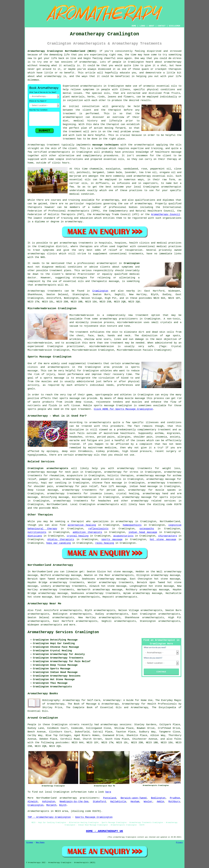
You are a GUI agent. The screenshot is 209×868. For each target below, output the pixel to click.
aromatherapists (91, 86)
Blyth (63, 805)
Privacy (179, 843)
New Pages (40, 843)
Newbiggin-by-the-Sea (74, 802)
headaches (76, 437)
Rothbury (174, 802)
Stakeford (99, 802)
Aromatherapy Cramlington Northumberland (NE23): (62, 51)
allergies (124, 437)
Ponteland (110, 798)
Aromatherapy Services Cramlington (63, 632)
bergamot (98, 172)
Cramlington (132, 263)
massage (176, 152)
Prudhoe (175, 798)
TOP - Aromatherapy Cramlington (49, 817)
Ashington (49, 802)
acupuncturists (123, 536)
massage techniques (105, 145)
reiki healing (105, 543)
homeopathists (132, 525)
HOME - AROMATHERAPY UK (104, 831)
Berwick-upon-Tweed (134, 798)
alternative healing (82, 525)
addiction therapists (87, 532)
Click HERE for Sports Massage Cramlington (123, 409)
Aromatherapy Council (165, 214)
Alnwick (33, 802)
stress (90, 437)
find (38, 610)
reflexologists (98, 529)
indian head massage (143, 532)
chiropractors (168, 536)
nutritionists (37, 532)
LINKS (142, 26)
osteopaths (147, 529)
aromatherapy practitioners (79, 798)
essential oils (167, 86)
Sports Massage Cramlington (94, 817)
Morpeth (51, 805)
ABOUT (152, 26)
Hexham (135, 802)
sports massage (112, 539)
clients (105, 267)
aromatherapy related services (153, 501)
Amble (160, 802)
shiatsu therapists (61, 539)
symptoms (89, 90)
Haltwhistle (118, 802)
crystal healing (78, 536)
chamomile (96, 169)
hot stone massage (163, 539)
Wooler (148, 802)
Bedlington (158, 798)
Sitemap (30, 843)
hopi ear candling (59, 543)
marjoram (75, 176)
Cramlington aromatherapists (48, 468)
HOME (134, 26)
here (108, 792)
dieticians (35, 536)
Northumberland (57, 504)
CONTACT (162, 26)
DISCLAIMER (174, 26)
